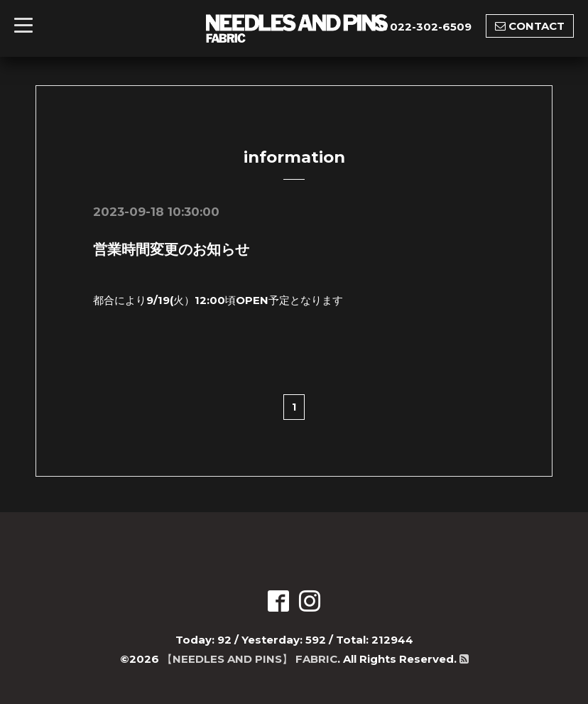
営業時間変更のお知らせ (171, 249)
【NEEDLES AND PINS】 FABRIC (250, 659)
